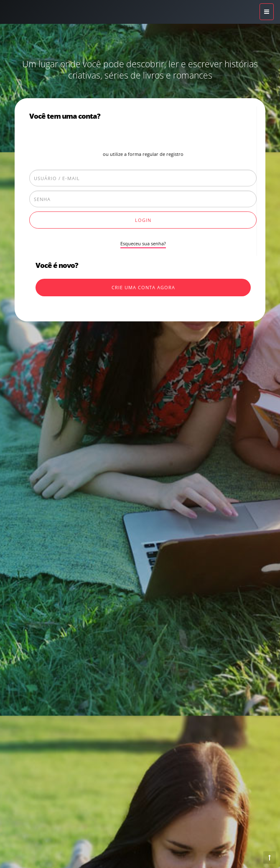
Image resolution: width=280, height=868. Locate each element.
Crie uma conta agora (143, 287)
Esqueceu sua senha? (143, 243)
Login (143, 220)
